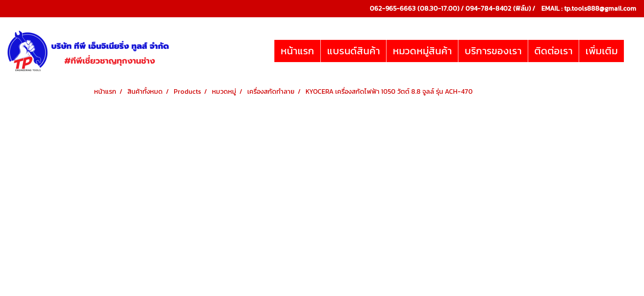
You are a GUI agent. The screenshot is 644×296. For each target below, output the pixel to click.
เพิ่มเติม (601, 51)
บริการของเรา (493, 51)
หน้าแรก (297, 51)
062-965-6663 (393, 8)
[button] (631, 51)
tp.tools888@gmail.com (600, 8)
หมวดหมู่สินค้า (422, 51)
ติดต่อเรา (553, 51)
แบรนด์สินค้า (353, 51)
